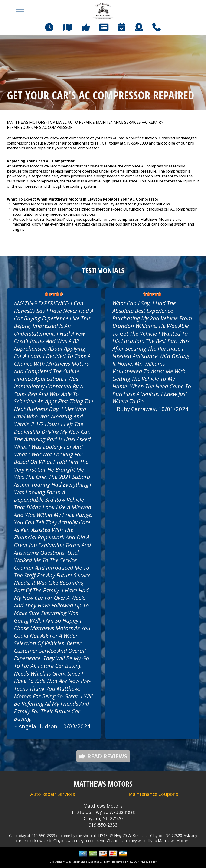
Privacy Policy (148, 862)
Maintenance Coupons (153, 794)
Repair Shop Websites (85, 862)
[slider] (54, 294)
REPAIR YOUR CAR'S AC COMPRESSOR (40, 127)
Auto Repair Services (53, 794)
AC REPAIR (152, 122)
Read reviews (103, 756)
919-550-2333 (136, 143)
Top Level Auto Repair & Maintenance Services (94, 122)
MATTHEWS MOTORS (26, 122)
